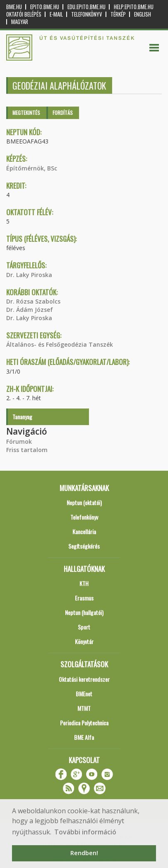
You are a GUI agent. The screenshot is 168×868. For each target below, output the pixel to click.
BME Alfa (84, 737)
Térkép (118, 14)
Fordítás (63, 113)
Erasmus (84, 598)
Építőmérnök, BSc (32, 168)
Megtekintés (26, 113)
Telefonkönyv (87, 14)
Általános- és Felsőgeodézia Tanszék (60, 344)
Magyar (20, 22)
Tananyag (22, 417)
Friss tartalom (27, 450)
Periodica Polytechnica (84, 723)
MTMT (84, 708)
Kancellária (84, 531)
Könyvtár (84, 641)
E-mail (56, 14)
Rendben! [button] (84, 853)
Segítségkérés (84, 546)
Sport (84, 627)
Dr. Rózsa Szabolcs (33, 301)
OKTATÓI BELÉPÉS (24, 14)
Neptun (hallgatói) (84, 612)
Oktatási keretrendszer (84, 679)
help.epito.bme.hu (134, 7)
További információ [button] (85, 832)
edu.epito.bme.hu (86, 7)
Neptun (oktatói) (84, 502)
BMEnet (84, 694)
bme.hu (14, 7)
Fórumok (19, 441)
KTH (84, 583)
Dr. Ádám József (30, 310)
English (143, 14)
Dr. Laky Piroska (29, 275)
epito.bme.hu (45, 7)
